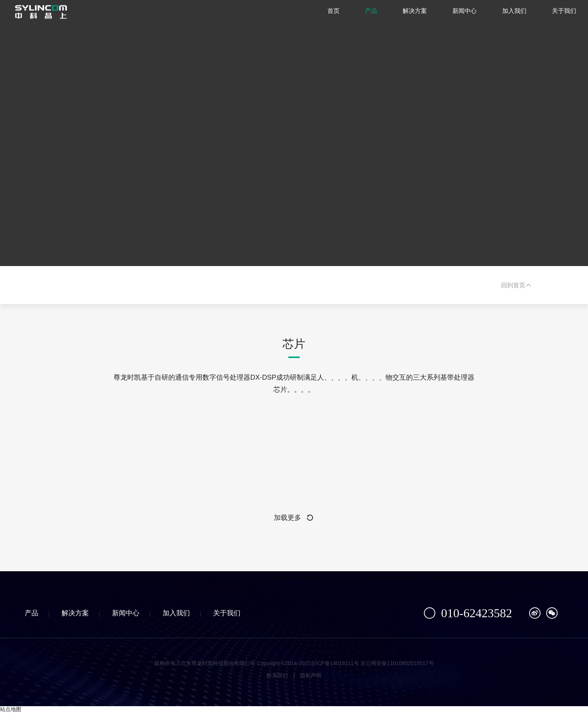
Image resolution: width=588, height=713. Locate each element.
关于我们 (553, 15)
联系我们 (277, 675)
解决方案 (404, 15)
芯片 (294, 344)
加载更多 (294, 518)
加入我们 (503, 15)
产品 (360, 15)
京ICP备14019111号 (335, 663)
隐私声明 (311, 675)
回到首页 (516, 285)
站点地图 (11, 709)
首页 (322, 15)
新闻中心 (454, 15)
